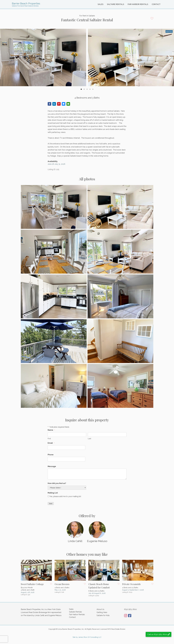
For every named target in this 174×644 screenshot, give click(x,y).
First (49, 439)
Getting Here (102, 612)
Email (51, 443)
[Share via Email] (68, 104)
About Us (100, 609)
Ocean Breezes (62, 584)
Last (89, 439)
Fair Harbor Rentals (138, 4)
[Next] (169, 57)
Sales (101, 4)
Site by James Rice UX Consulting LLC (87, 637)
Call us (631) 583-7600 (159, 634)
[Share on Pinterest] (59, 104)
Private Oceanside (131, 584)
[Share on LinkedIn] (54, 104)
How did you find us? (57, 483)
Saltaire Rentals (116, 4)
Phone (51, 455)
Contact (156, 4)
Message (52, 466)
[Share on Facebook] (49, 104)
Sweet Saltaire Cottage (32, 584)
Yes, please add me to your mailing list (65, 496)
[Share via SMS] (64, 104)
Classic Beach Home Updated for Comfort (99, 586)
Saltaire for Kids (103, 615)
